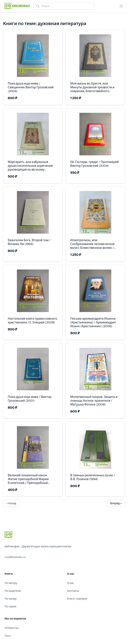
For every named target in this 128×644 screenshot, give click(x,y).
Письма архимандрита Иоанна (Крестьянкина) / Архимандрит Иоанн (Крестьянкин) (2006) (93, 322)
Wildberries (12, 628)
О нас (71, 583)
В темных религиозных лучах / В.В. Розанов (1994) (93, 477)
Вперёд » (116, 503)
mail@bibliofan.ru (15, 557)
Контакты (73, 591)
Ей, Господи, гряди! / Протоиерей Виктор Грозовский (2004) (94, 164)
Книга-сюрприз (77, 599)
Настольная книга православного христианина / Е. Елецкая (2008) (32, 320)
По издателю (13, 591)
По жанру (11, 599)
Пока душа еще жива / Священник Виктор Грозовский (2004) (31, 87)
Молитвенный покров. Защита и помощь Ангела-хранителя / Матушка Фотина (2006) (94, 401)
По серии (10, 606)
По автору (11, 583)
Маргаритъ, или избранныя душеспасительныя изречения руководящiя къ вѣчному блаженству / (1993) (30, 166)
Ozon (8, 636)
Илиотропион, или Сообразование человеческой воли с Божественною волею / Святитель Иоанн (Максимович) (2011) (94, 244)
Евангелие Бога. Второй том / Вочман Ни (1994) (29, 242)
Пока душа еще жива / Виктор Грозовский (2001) (30, 399)
